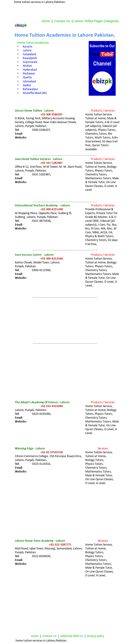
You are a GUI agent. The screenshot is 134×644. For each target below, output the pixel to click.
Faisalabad (29, 54)
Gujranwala (30, 62)
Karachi (28, 47)
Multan (27, 66)
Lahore (27, 51)
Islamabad (29, 82)
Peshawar (29, 74)
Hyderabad (30, 70)
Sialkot (27, 85)
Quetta (27, 78)
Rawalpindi (30, 58)
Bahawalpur (30, 89)
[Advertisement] (67, 11)
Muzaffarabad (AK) (35, 93)
